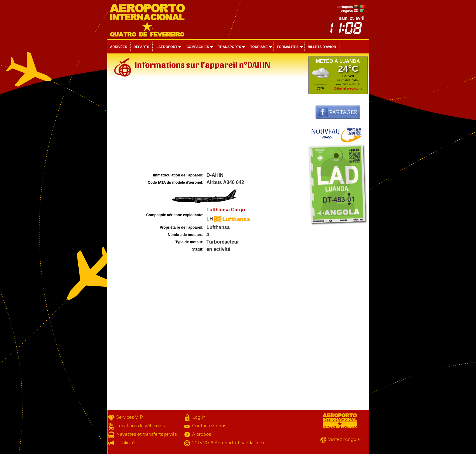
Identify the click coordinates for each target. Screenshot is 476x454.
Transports (230, 47)
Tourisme (259, 47)
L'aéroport (167, 47)
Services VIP (130, 417)
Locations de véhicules (140, 426)
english (347, 11)
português (345, 7)
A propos (202, 434)
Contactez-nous (209, 426)
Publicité (126, 443)
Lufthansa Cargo (226, 210)
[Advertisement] (207, 126)
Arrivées (119, 47)
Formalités (288, 47)
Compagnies (198, 47)
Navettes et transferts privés (146, 434)
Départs (141, 47)
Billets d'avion (322, 47)
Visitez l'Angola (344, 439)
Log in (199, 417)
